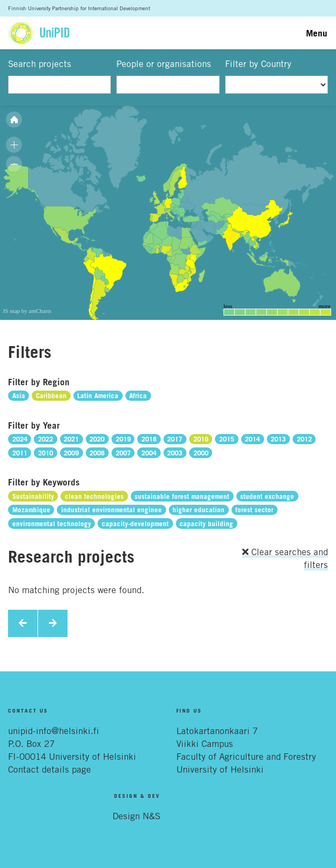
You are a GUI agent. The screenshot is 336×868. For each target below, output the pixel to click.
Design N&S (136, 816)
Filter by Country (258, 64)
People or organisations (164, 64)
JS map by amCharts (27, 311)
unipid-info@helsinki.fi (54, 731)
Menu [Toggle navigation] (317, 33)
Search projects (40, 64)
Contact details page (50, 769)
